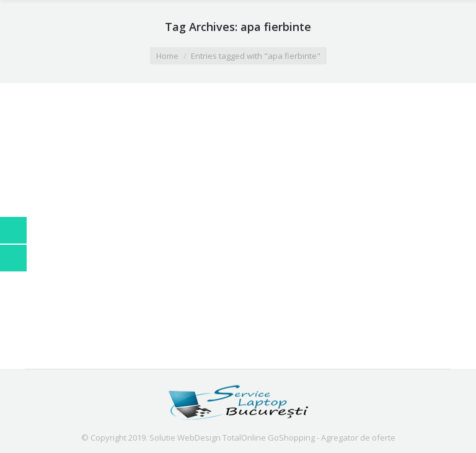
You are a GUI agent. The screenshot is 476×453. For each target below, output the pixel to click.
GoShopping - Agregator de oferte (332, 438)
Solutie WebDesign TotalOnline (208, 438)
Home (167, 56)
